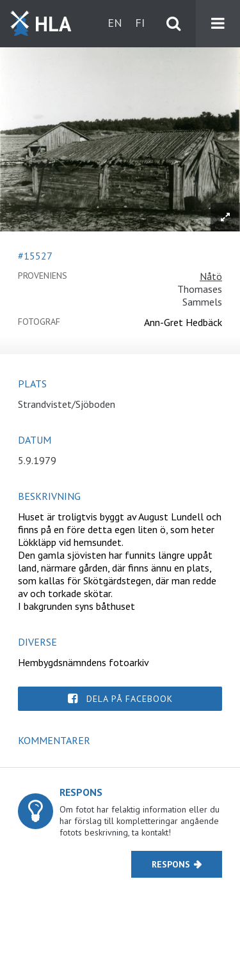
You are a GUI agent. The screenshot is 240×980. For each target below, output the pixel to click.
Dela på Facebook (130, 699)
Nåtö (211, 276)
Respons (171, 864)
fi (140, 23)
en (115, 23)
